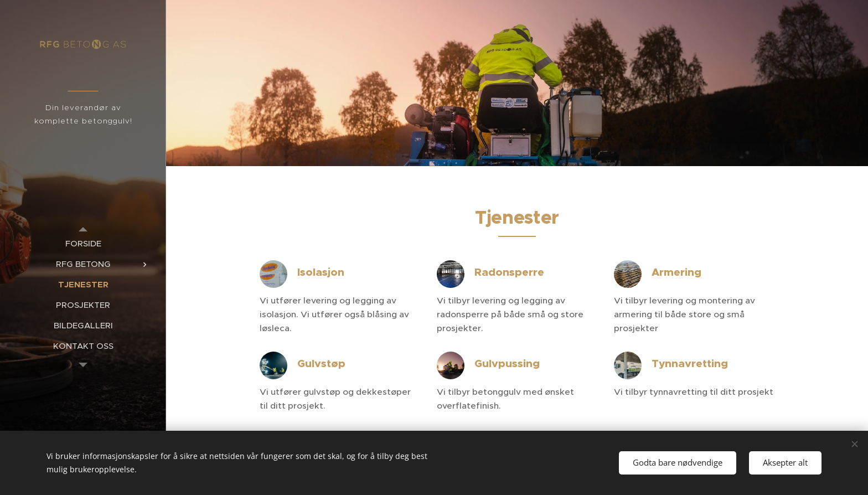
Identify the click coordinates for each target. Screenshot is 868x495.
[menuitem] (83, 243)
